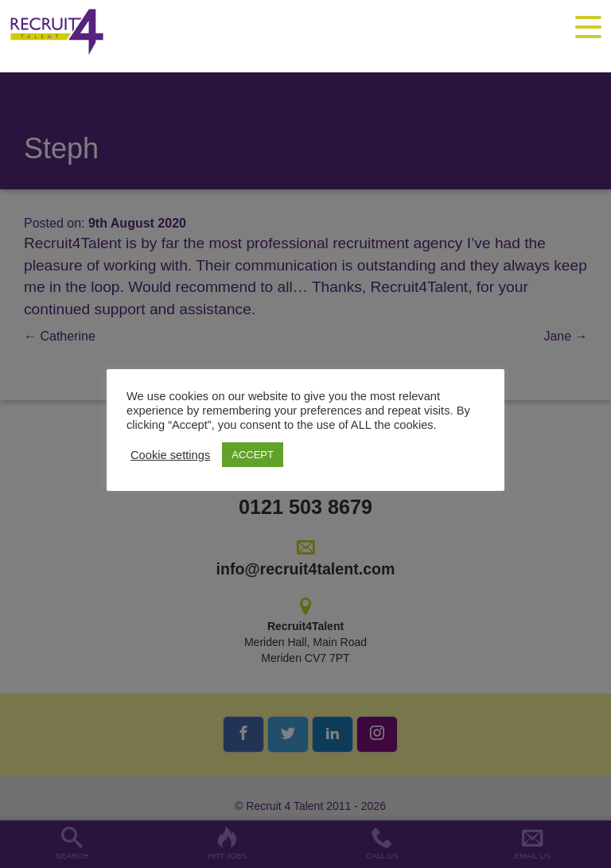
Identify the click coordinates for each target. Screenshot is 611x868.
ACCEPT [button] (253, 455)
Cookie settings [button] (170, 455)
